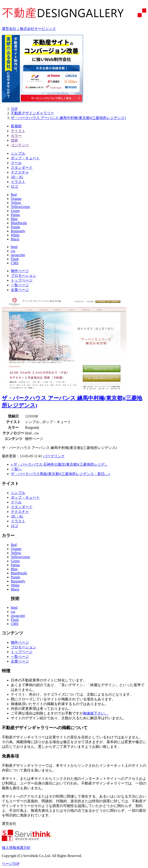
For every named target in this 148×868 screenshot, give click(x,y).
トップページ (22, 280)
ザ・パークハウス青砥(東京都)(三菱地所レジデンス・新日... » (60, 474)
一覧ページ (20, 285)
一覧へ (16, 469)
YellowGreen (20, 207)
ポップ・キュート (25, 158)
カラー (16, 136)
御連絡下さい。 (96, 713)
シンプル (18, 153)
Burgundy (18, 231)
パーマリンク (54, 456)
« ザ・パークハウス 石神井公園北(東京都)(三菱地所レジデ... (59, 464)
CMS (15, 263)
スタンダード (22, 168)
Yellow (16, 203)
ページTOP (11, 864)
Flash (15, 259)
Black (15, 239)
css (13, 251)
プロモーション (23, 276)
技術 (14, 140)
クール (16, 163)
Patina (15, 215)
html (14, 247)
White (15, 235)
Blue (14, 219)
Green (15, 211)
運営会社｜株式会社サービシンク (29, 29)
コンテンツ (20, 145)
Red (14, 195)
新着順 (16, 126)
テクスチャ (20, 172)
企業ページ (20, 290)
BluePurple (19, 223)
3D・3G (17, 177)
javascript (18, 255)
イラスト (18, 182)
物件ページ (20, 271)
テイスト (18, 131)
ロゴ (14, 186)
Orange (16, 199)
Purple (16, 227)
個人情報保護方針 (16, 848)
